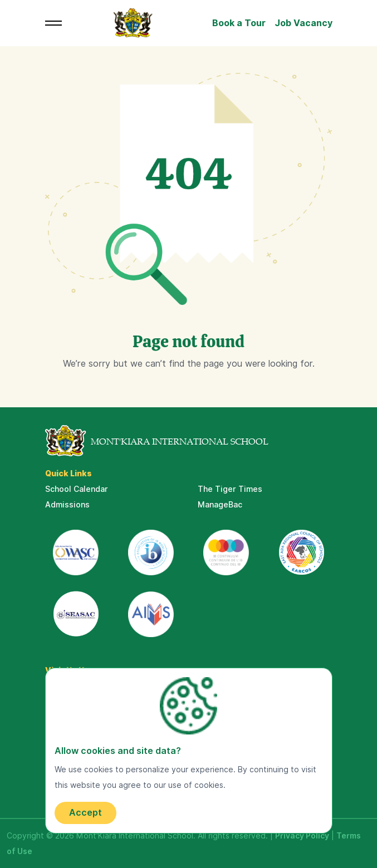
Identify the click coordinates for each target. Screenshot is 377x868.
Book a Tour (239, 23)
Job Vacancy (303, 23)
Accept (85, 813)
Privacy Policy (302, 836)
